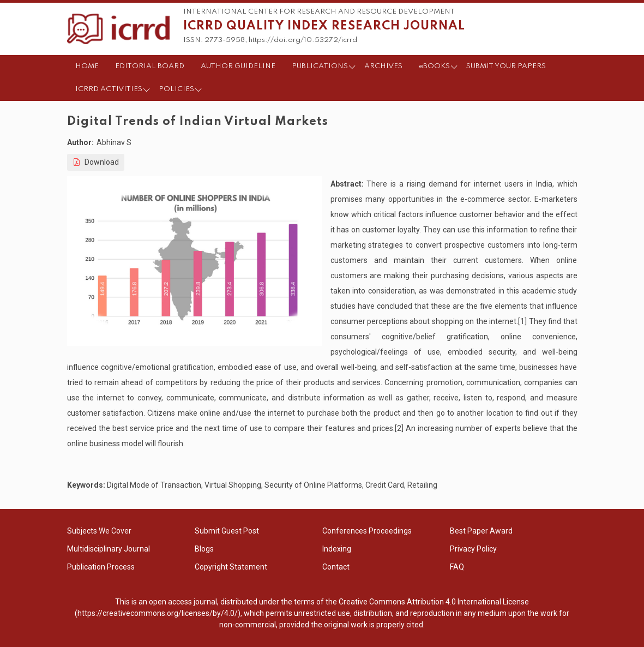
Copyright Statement (231, 567)
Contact (336, 567)
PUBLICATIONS (320, 66)
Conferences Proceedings (367, 531)
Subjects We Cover (99, 531)
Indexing (337, 549)
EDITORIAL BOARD (150, 66)
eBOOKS (434, 66)
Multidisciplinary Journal (109, 549)
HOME (87, 66)
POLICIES (176, 89)
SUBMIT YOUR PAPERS (506, 66)
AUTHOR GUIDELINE (238, 66)
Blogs (204, 549)
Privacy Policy (473, 549)
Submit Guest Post (227, 531)
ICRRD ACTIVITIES (109, 89)
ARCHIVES (383, 66)
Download (96, 162)
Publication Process (101, 567)
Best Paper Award (481, 531)
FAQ (457, 567)
